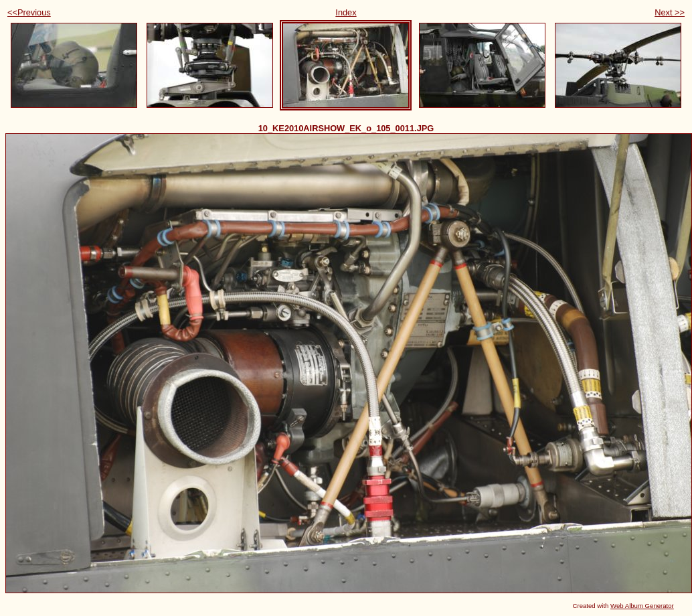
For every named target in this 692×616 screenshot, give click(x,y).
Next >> (670, 12)
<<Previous (29, 12)
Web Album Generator (642, 606)
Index (346, 12)
